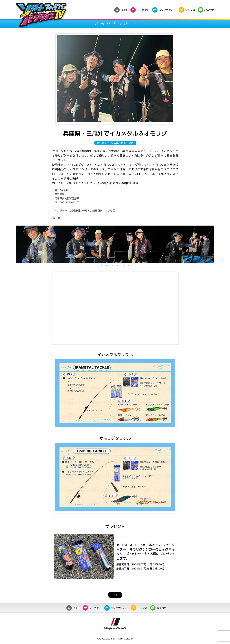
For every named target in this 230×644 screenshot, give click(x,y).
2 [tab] (107, 265)
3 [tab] (112, 265)
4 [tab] (118, 265)
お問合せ (158, 608)
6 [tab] (129, 265)
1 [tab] (102, 265)
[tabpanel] (41, 244)
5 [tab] (123, 265)
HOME (73, 608)
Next (217, 244)
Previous (13, 244)
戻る (115, 595)
